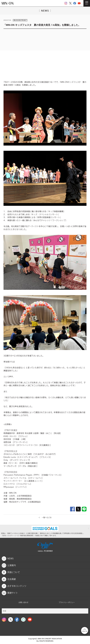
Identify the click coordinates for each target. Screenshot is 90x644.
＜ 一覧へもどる (45, 517)
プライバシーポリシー (67, 602)
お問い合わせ (23, 602)
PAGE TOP (85, 630)
